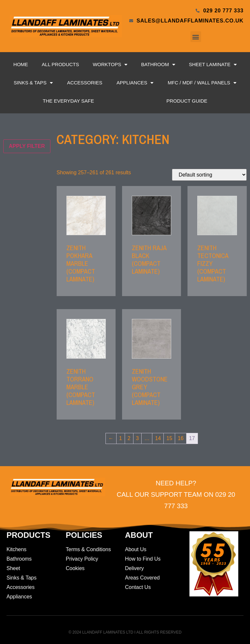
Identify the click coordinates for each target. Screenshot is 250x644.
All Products (60, 64)
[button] (196, 37)
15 (169, 438)
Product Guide (187, 101)
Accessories (85, 83)
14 (158, 438)
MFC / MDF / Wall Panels (202, 83)
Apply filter (27, 146)
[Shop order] (209, 175)
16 (181, 438)
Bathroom (158, 65)
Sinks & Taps (33, 83)
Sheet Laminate (213, 65)
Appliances (135, 83)
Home (21, 64)
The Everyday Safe (68, 101)
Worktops (110, 65)
